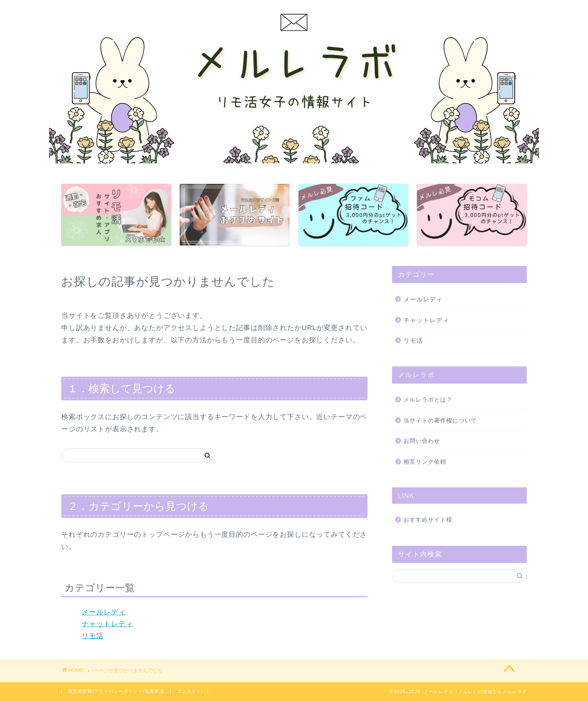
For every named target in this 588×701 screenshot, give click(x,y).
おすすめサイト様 (428, 520)
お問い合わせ (422, 441)
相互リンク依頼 (425, 462)
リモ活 (93, 636)
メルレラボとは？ (428, 400)
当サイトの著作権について (440, 421)
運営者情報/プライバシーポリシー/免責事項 (116, 691)
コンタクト (189, 691)
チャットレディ (107, 624)
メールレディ (104, 612)
